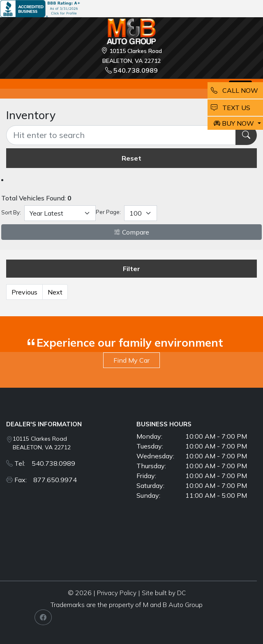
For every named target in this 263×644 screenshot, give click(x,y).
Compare (131, 232)
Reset (131, 158)
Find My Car (131, 360)
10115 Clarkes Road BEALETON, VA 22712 (42, 443)
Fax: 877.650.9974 (46, 480)
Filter (131, 269)
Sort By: (11, 212)
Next (55, 292)
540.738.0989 (131, 70)
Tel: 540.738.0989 (45, 463)
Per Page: (108, 212)
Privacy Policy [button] (117, 593)
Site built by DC (164, 593)
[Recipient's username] (121, 135)
